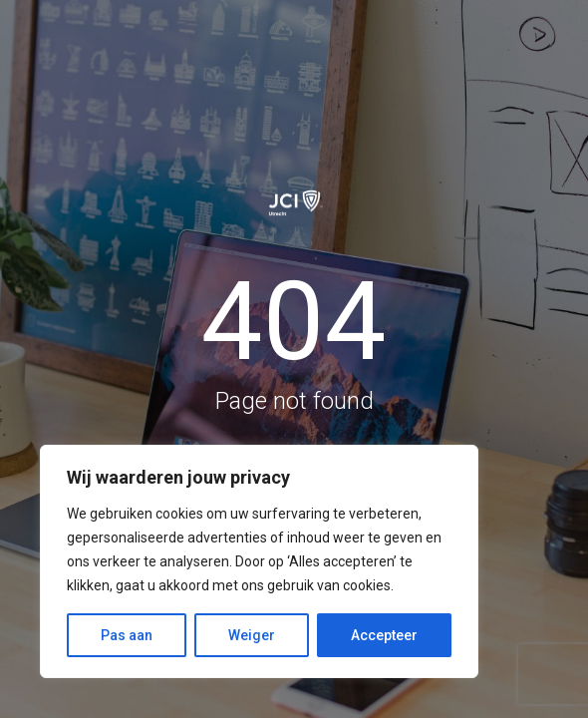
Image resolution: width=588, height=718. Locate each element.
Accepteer (384, 635)
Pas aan (127, 635)
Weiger (252, 635)
